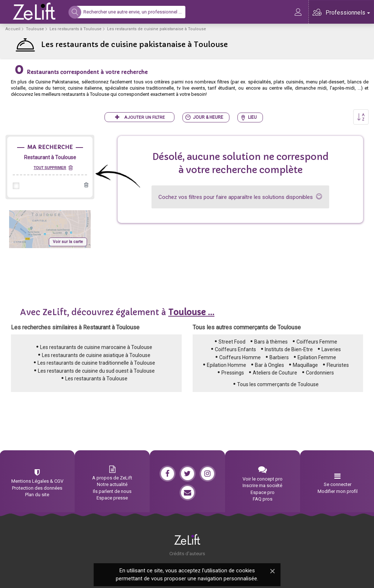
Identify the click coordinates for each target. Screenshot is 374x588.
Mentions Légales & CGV (37, 481)
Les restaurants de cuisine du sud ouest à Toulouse (96, 371)
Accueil (13, 29)
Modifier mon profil (338, 491)
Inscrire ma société (262, 485)
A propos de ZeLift (112, 478)
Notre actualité (112, 484)
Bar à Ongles (269, 365)
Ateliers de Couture (275, 373)
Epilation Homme (227, 365)
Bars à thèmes (271, 342)
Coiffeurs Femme (317, 342)
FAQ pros (263, 499)
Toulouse (35, 29)
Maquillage (305, 365)
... (191, 312)
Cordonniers (320, 373)
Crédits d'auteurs (187, 554)
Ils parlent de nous (112, 491)
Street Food (232, 342)
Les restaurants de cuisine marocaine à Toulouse (96, 347)
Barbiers (279, 357)
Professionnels (348, 13)
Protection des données (37, 488)
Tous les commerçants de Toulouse (278, 384)
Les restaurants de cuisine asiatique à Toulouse (96, 355)
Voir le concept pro (263, 479)
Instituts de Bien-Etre (289, 349)
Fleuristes (338, 365)
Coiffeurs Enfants (235, 349)
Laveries (331, 349)
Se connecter (338, 484)
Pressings (233, 373)
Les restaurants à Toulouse (76, 29)
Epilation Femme (317, 357)
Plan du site (37, 495)
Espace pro (263, 492)
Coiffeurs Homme (240, 357)
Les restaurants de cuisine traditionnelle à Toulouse (96, 363)
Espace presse (112, 498)
